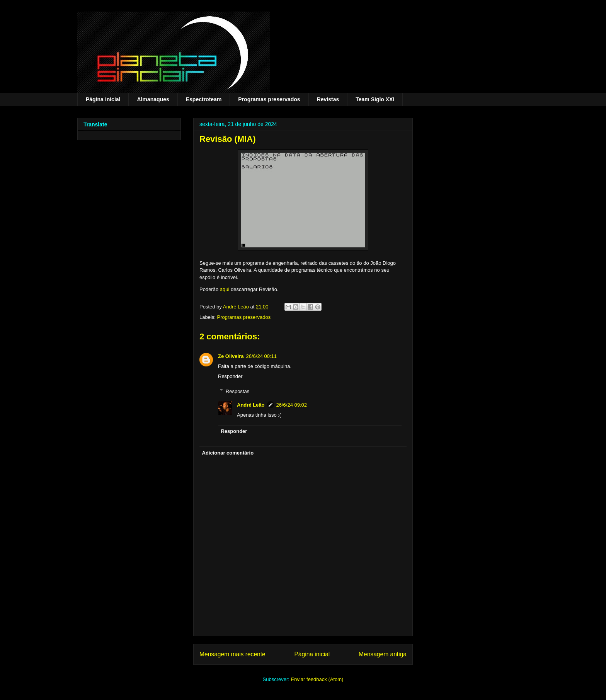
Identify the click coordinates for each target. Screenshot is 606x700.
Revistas (328, 99)
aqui (225, 289)
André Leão (251, 405)
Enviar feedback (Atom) (317, 679)
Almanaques (153, 99)
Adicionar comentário (228, 453)
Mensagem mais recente (232, 654)
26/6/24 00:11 (261, 356)
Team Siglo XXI (375, 99)
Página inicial (103, 99)
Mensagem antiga (383, 654)
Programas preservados (269, 99)
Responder (230, 376)
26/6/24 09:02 (292, 405)
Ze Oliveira (231, 356)
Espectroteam (204, 99)
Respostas (237, 391)
